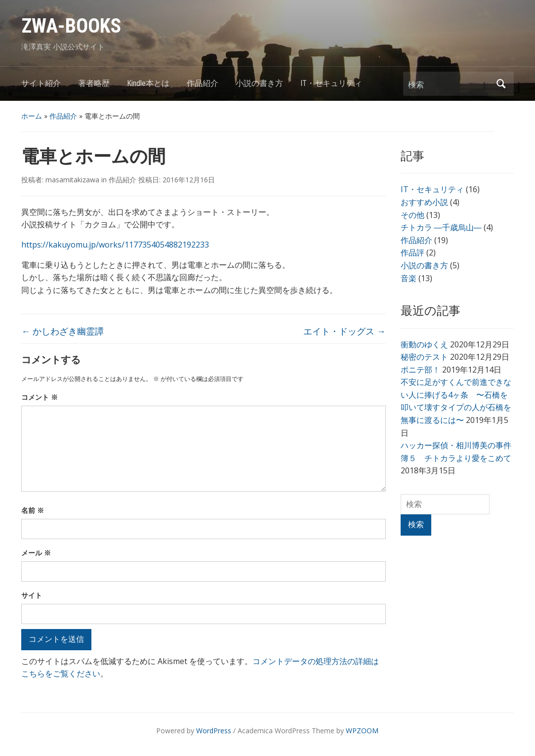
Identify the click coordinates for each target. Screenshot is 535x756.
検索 (501, 84)
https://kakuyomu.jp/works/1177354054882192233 (115, 245)
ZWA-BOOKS (71, 26)
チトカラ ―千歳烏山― (441, 227)
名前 (33, 510)
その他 (412, 215)
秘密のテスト (424, 357)
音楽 (409, 278)
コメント (40, 397)
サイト (32, 595)
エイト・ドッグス (345, 331)
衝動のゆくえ (424, 344)
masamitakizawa (72, 180)
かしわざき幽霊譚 (62, 331)
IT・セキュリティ (331, 83)
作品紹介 (203, 83)
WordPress (214, 731)
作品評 (412, 252)
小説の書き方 (259, 83)
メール (36, 553)
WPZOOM (362, 731)
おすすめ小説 (424, 202)
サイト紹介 (41, 83)
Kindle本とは (148, 83)
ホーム (32, 116)
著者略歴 (94, 83)
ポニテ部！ (420, 370)
